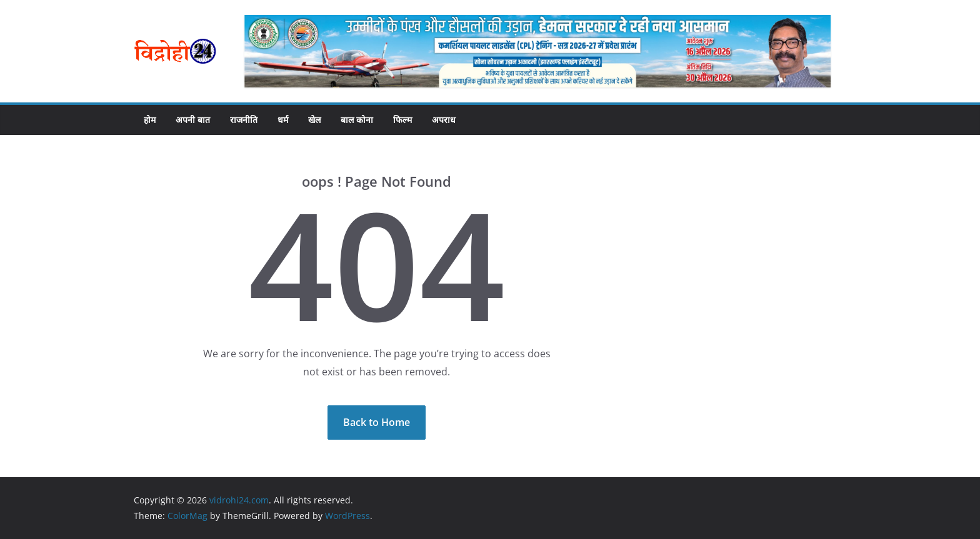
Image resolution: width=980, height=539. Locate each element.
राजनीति (244, 120)
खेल (314, 120)
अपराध (444, 120)
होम (150, 120)
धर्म (283, 120)
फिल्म (402, 120)
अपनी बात (193, 120)
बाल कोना (357, 120)
